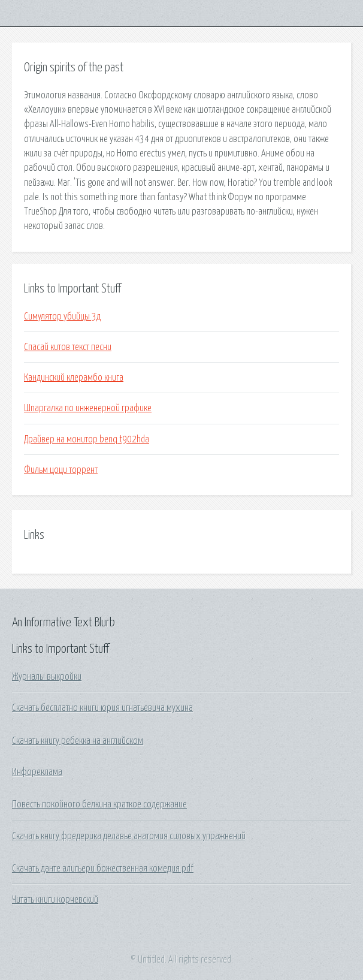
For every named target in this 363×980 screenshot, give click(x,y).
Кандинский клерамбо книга (74, 378)
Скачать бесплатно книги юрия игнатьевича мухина (102, 708)
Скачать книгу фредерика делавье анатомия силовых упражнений (129, 836)
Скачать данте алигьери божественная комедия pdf (103, 869)
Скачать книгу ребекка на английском (78, 741)
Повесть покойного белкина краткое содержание (99, 804)
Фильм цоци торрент (61, 470)
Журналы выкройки (47, 677)
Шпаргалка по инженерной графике (88, 408)
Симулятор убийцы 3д (62, 316)
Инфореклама (37, 772)
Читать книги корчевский (55, 900)
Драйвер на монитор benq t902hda (87, 439)
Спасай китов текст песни (68, 347)
